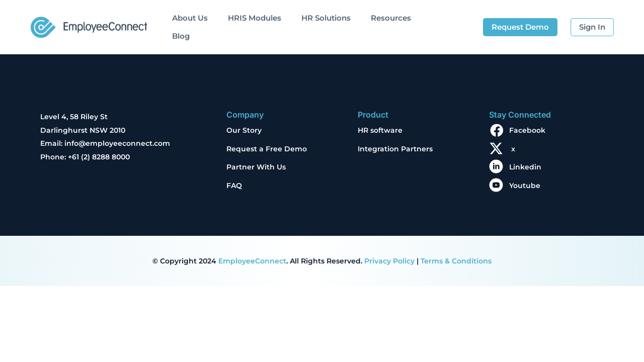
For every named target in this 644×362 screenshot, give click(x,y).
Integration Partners (395, 149)
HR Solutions (326, 18)
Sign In (592, 27)
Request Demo (520, 27)
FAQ (234, 186)
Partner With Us (256, 167)
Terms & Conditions (456, 261)
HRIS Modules (255, 18)
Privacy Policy (389, 261)
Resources (391, 18)
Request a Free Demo (267, 149)
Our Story (244, 130)
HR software (380, 130)
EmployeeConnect (252, 261)
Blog (181, 36)
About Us (190, 18)
